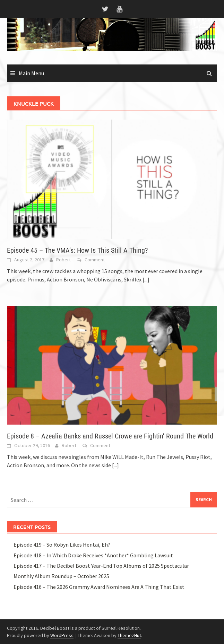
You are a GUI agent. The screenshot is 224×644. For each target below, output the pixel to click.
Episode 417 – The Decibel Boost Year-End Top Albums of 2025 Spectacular (101, 566)
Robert (63, 260)
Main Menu (31, 73)
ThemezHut (129, 635)
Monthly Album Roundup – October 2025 (61, 576)
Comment (95, 260)
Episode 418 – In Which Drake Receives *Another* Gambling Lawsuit (93, 555)
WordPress (62, 635)
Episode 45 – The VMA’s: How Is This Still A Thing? (77, 250)
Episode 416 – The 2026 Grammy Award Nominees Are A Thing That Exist (99, 587)
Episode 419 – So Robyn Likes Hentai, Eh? (62, 545)
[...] (146, 279)
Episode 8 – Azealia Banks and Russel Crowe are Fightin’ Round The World (110, 436)
